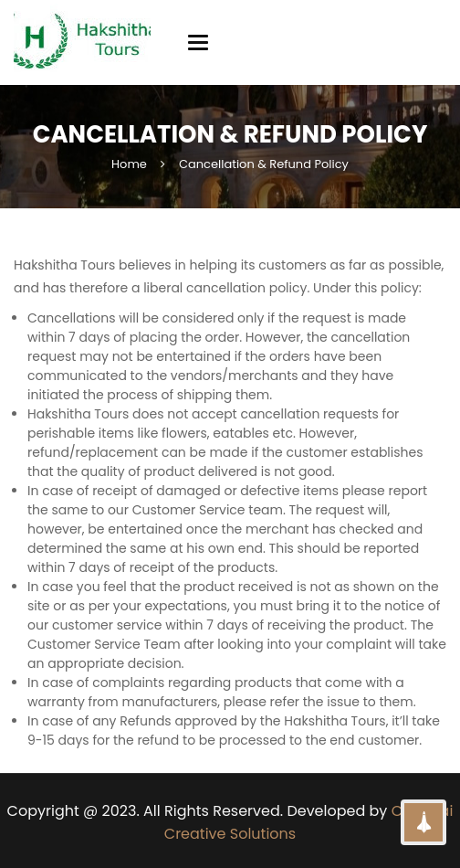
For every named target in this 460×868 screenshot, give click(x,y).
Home (129, 164)
